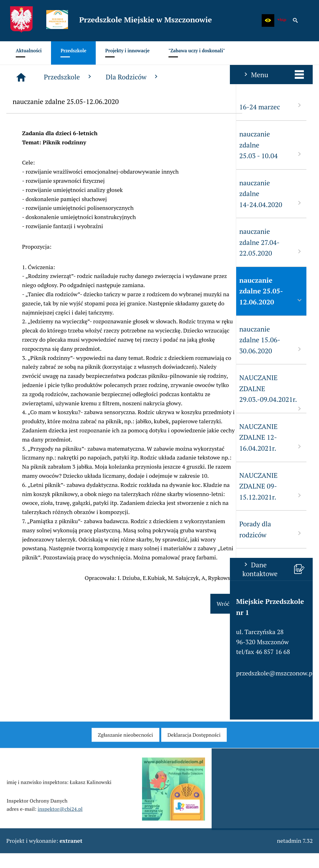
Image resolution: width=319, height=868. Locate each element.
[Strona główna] (98, 77)
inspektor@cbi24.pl (60, 819)
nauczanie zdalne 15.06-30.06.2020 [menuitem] (41, 340)
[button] (268, 20)
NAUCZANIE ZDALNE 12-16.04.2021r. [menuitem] (41, 437)
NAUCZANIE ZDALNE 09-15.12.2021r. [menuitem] (41, 486)
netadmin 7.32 (295, 841)
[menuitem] (29, 53)
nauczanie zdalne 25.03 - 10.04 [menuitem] (41, 145)
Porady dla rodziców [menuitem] (41, 529)
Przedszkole (146, 77)
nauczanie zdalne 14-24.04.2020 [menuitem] (41, 194)
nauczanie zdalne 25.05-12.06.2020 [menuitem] (41, 291)
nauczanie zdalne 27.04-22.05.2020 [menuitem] (41, 242)
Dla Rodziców (210, 77)
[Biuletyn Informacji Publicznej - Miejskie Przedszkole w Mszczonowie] (282, 20)
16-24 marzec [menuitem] (41, 106)
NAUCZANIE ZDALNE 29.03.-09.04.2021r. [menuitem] (41, 393)
